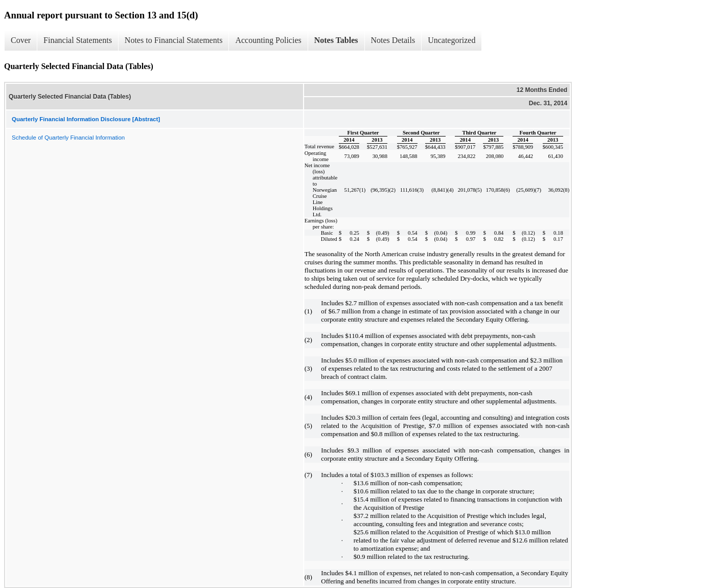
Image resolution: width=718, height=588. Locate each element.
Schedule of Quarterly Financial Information (68, 138)
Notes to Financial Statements (174, 40)
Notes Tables (336, 40)
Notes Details (393, 40)
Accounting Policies (268, 40)
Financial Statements (78, 40)
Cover (21, 40)
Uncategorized (451, 40)
